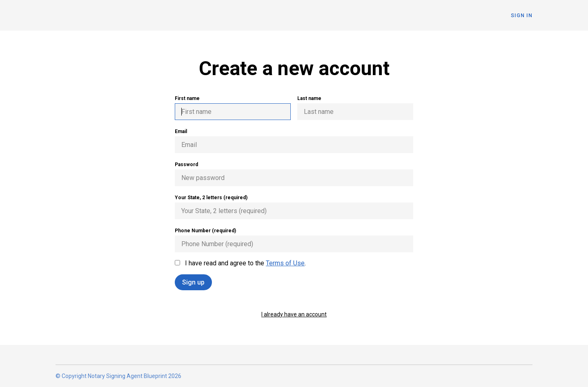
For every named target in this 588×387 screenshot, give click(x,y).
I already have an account (294, 314)
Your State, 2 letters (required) (294, 207)
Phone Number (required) (294, 240)
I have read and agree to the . (240, 263)
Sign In (522, 15)
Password (294, 174)
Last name (355, 108)
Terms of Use (285, 263)
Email (294, 141)
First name (233, 108)
